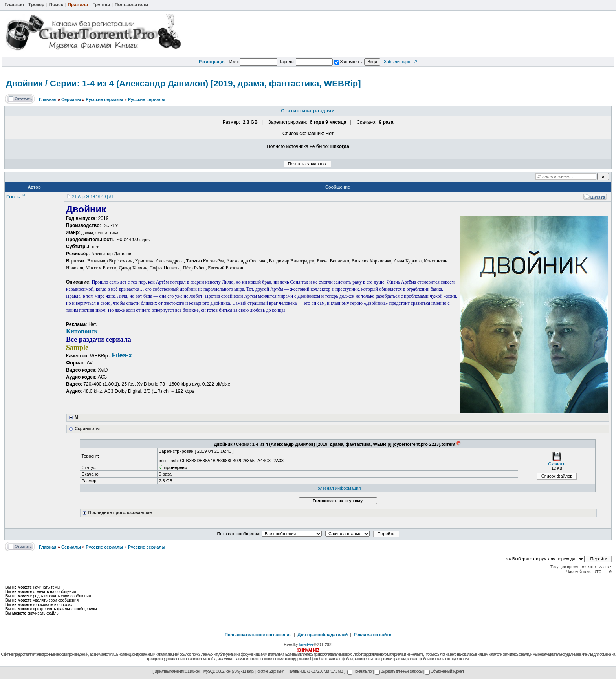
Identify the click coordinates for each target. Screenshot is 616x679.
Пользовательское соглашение (258, 635)
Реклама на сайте (372, 635)
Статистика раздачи (308, 111)
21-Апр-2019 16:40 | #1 (93, 197)
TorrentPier (306, 645)
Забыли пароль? (401, 62)
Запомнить (348, 62)
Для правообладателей (323, 635)
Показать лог (360, 671)
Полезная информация (338, 488)
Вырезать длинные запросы (399, 671)
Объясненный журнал (444, 671)
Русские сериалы (104, 99)
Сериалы (71, 99)
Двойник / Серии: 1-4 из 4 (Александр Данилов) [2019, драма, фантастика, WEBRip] (183, 83)
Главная (48, 99)
